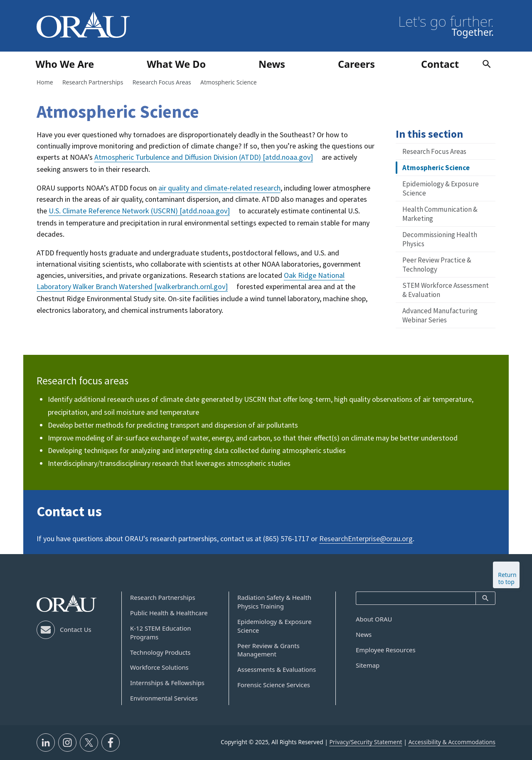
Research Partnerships (163, 597)
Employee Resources (386, 650)
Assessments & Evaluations (277, 669)
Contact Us (76, 629)
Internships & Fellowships (167, 683)
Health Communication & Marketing (440, 214)
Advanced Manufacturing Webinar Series (440, 315)
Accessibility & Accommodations (452, 742)
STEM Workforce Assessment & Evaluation (446, 290)
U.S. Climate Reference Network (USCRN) (139, 211)
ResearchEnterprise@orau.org (366, 538)
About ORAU (374, 619)
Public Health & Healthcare (169, 613)
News (364, 634)
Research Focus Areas (434, 151)
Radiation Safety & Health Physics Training (274, 602)
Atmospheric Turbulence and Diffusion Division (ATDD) (204, 157)
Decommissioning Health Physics (440, 239)
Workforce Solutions (159, 667)
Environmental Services (164, 698)
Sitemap (368, 665)
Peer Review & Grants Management (268, 650)
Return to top (507, 578)
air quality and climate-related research (219, 188)
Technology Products (160, 652)
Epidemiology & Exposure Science (441, 188)
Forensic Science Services (274, 685)
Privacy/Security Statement (366, 742)
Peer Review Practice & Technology (437, 265)
